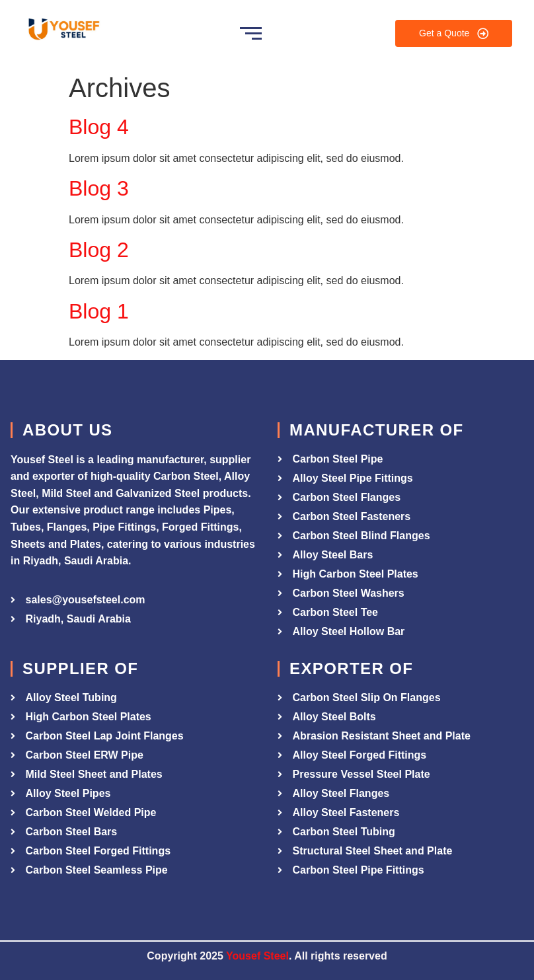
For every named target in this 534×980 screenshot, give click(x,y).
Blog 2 (99, 250)
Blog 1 (99, 311)
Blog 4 (99, 127)
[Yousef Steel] (63, 31)
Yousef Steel (257, 956)
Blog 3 (99, 188)
